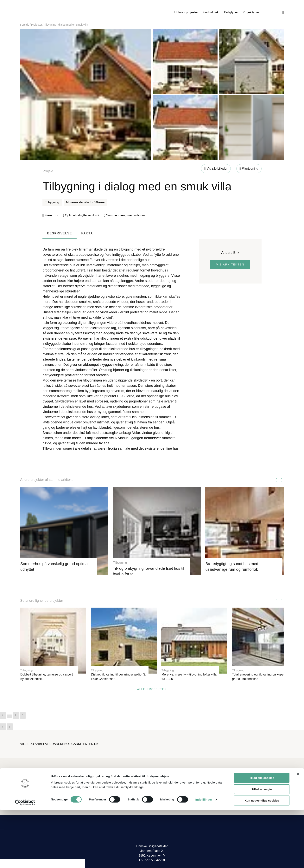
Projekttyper (251, 12)
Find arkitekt (211, 12)
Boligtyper (231, 12)
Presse (159, 789)
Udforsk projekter (186, 12)
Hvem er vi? (163, 772)
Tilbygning (52, 202)
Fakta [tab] (87, 233)
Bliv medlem (230, 772)
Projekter (37, 25)
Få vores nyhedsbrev (169, 795)
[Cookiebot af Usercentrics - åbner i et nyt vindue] (25, 860)
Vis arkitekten (230, 264)
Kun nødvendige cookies (262, 858)
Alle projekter (152, 682)
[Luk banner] (298, 832)
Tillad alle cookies (262, 836)
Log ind (227, 778)
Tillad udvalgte (262, 847)
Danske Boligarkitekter (51, 12)
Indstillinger (204, 857)
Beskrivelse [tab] (60, 233)
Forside (25, 25)
